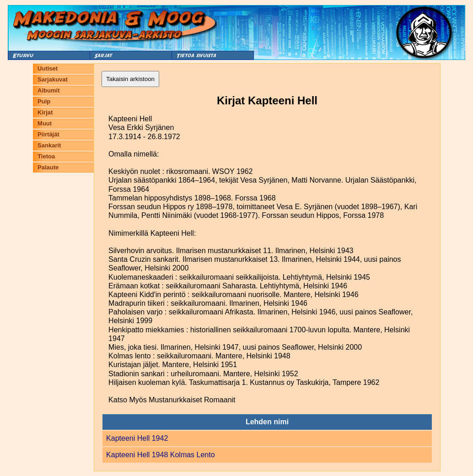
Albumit (48, 90)
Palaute (48, 167)
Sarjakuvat (53, 79)
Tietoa (46, 156)
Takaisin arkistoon (130, 79)
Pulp (44, 101)
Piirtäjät (48, 134)
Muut (45, 123)
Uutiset (48, 68)
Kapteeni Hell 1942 (137, 438)
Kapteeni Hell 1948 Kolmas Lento (161, 455)
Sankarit (49, 145)
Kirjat (45, 112)
